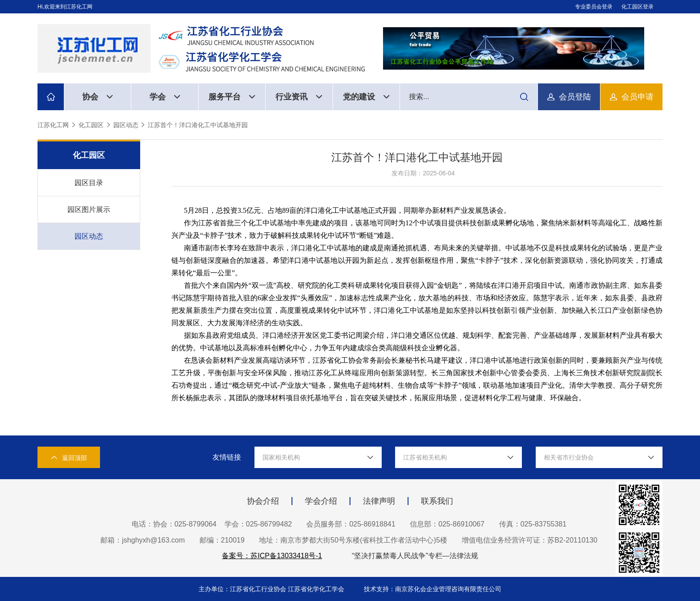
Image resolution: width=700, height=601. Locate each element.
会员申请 (637, 97)
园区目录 (89, 183)
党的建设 (366, 97)
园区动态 (126, 125)
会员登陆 (575, 97)
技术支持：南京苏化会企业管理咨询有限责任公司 (433, 589)
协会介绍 (263, 501)
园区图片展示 (89, 209)
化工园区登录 (637, 7)
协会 (98, 97)
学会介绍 (321, 501)
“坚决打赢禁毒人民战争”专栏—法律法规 (415, 556)
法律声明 (379, 501)
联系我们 (437, 501)
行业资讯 (299, 97)
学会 (165, 97)
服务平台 (232, 97)
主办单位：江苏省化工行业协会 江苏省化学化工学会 (272, 589)
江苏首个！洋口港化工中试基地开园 (198, 125)
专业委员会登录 (594, 7)
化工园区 (91, 125)
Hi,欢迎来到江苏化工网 (65, 7)
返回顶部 (69, 458)
